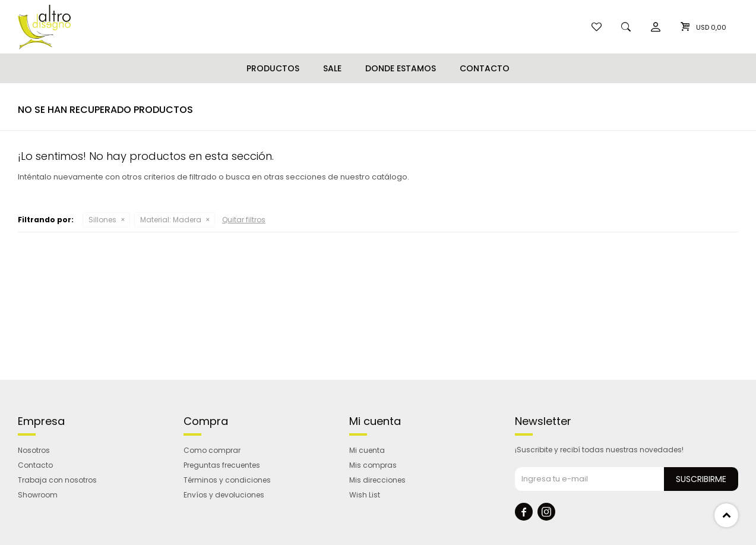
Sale (332, 68)
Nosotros (34, 450)
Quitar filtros (244, 220)
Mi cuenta (367, 450)
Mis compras (373, 465)
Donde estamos (401, 68)
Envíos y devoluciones (224, 495)
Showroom (38, 495)
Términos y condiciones (227, 480)
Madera (171, 220)
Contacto (485, 68)
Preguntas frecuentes (222, 465)
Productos (273, 68)
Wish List (365, 495)
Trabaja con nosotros (57, 480)
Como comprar (212, 450)
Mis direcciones (377, 480)
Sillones (102, 220)
